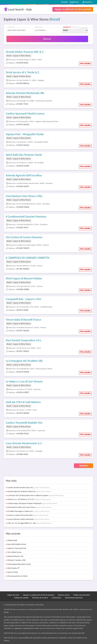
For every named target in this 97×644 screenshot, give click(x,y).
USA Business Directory (74, 598)
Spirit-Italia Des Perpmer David (24, 155)
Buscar (47, 39)
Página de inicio (13, 595)
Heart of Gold (13, 572)
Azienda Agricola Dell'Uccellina (24, 175)
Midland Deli (12, 540)
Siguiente (84, 466)
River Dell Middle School (17, 544)
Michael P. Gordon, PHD (16, 560)
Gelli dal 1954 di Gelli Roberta (23, 402)
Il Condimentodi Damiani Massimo (26, 217)
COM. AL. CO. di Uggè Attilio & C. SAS (29, 523)
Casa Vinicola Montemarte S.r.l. (24, 443)
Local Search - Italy (20, 9)
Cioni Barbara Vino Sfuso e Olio (24, 196)
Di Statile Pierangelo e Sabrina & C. (28, 511)
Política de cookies (21, 598)
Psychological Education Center (19, 564)
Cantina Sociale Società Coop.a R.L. (28, 487)
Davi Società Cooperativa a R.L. (24, 340)
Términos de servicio (40, 598)
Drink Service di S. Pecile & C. (23, 72)
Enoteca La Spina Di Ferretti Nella (28, 515)
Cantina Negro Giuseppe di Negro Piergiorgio (32, 503)
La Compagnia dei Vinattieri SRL (24, 361)
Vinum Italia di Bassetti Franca (23, 320)
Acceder (64, 2)
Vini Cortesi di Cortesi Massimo (24, 237)
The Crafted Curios (14, 552)
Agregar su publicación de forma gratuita (73, 9)
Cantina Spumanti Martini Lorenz (25, 113)
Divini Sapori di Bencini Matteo (24, 278)
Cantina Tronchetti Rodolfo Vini (24, 423)
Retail (55, 19)
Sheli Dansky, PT (13, 568)
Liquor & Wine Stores (22, 56)
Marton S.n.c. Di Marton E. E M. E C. (29, 499)
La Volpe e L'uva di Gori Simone (24, 381)
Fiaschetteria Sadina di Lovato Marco (29, 507)
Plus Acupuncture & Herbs (17, 576)
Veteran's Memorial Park (17, 548)
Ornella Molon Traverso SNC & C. (25, 52)
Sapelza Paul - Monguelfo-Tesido (25, 134)
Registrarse (74, 2)
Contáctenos (56, 598)
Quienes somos (64, 595)
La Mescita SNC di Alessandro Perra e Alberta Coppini (35, 495)
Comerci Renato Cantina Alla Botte (28, 519)
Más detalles (85, 63)
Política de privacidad (82, 595)
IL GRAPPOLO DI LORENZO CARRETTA (28, 258)
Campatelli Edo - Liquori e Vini (23, 299)
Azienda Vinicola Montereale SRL (25, 93)
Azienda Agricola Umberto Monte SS (29, 491)
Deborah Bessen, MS (15, 556)
